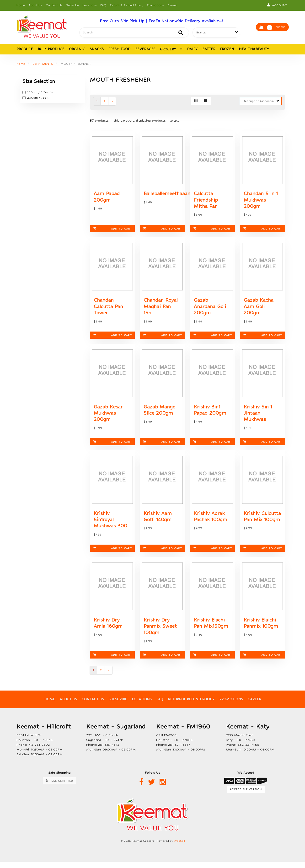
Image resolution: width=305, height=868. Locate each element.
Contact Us (54, 5)
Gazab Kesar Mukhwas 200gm (108, 417)
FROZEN (227, 49)
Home (21, 5)
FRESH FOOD (119, 49)
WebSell (179, 847)
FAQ (103, 5)
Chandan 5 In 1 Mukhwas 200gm (261, 202)
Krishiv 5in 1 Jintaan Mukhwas (258, 417)
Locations (90, 5)
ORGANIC (77, 49)
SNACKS (97, 49)
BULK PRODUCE (51, 49)
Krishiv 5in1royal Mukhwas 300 (110, 525)
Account (277, 5)
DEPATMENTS (43, 64)
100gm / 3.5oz (38, 93)
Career (172, 5)
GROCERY (169, 50)
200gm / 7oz (37, 98)
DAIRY (192, 49)
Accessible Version (246, 795)
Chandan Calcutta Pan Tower (108, 309)
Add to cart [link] (112, 230)
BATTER (209, 49)
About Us (35, 5)
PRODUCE (25, 49)
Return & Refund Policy (127, 5)
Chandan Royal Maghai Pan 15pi (161, 309)
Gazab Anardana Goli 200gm (210, 309)
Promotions (155, 5)
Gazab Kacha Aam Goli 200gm (259, 309)
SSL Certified (59, 787)
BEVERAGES (145, 49)
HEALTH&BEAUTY (254, 49)
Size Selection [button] (39, 82)
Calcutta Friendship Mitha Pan (206, 202)
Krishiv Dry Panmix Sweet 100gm (160, 632)
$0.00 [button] (272, 28)
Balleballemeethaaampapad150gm (182, 195)
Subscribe (118, 706)
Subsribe (72, 5)
